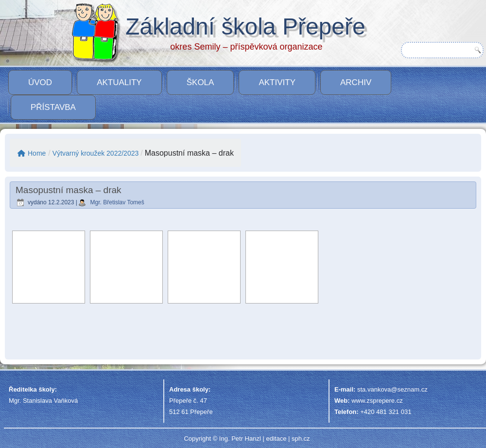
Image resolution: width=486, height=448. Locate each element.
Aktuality (119, 82)
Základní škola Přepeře (245, 27)
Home (32, 153)
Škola (200, 82)
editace (276, 439)
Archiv (356, 82)
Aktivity (277, 82)
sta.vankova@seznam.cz (392, 389)
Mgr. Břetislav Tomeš (117, 202)
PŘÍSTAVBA (53, 107)
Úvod (40, 82)
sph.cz (301, 439)
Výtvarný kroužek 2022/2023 (95, 153)
